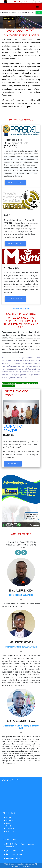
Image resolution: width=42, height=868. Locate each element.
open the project (15, 182)
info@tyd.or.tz (13, 858)
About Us (10, 831)
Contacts (10, 828)
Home (9, 818)
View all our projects (21, 309)
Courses (10, 823)
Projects (9, 820)
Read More (13, 464)
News (8, 826)
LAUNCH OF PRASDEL (14, 428)
